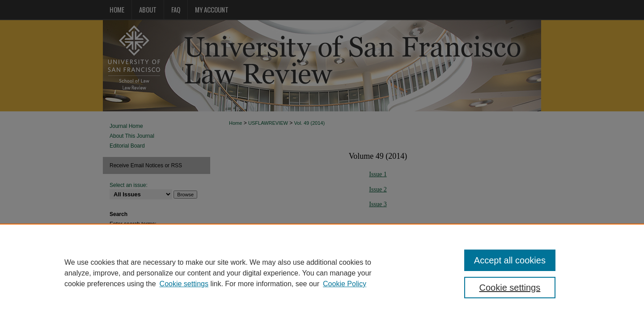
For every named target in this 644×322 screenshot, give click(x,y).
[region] (322, 273)
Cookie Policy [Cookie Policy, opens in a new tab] (345, 284)
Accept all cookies (510, 260)
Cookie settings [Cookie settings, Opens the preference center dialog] (510, 288)
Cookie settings (184, 284)
